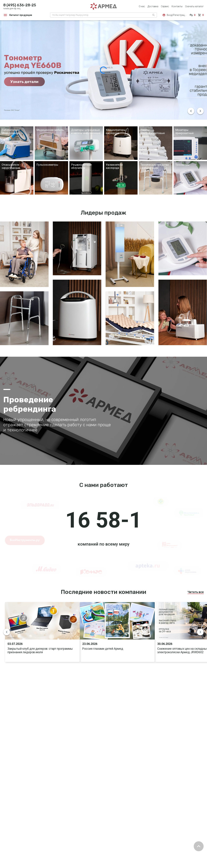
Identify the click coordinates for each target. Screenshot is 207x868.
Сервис (165, 6)
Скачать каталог (194, 6)
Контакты (177, 6)
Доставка (153, 6)
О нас (142, 6)
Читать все (196, 592)
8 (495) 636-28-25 (20, 5)
